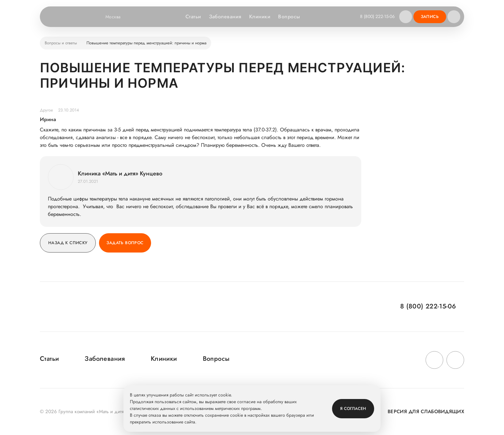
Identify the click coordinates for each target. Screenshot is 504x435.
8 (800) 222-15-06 (377, 16)
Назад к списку (68, 243)
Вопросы (289, 17)
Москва (117, 17)
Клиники (260, 17)
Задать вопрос (125, 243)
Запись (430, 17)
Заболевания (225, 17)
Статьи (193, 17)
